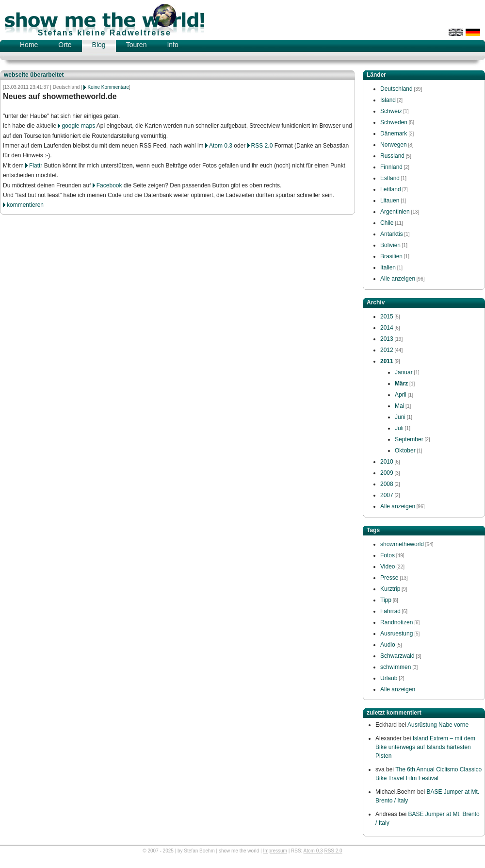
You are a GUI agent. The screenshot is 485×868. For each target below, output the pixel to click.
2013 (387, 339)
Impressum (275, 851)
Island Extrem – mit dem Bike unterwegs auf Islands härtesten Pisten (425, 747)
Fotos (388, 555)
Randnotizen (396, 622)
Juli (399, 428)
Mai (399, 406)
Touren (137, 45)
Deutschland (396, 89)
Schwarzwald (397, 656)
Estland (390, 178)
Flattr (36, 166)
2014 (387, 328)
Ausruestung (396, 634)
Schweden (394, 122)
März (401, 384)
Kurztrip (390, 589)
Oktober (405, 451)
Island (388, 100)
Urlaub (389, 678)
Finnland (391, 167)
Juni (400, 417)
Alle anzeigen (398, 279)
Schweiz (391, 111)
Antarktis (392, 234)
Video (388, 567)
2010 (387, 462)
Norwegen (394, 145)
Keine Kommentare (108, 87)
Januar (404, 372)
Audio (388, 645)
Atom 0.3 (221, 146)
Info (172, 45)
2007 (387, 495)
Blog (99, 45)
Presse (389, 578)
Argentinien (395, 212)
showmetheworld (402, 544)
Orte (65, 45)
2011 (387, 361)
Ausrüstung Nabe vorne (438, 725)
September (409, 439)
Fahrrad (390, 611)
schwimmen (396, 667)
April (401, 395)
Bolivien (390, 245)
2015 (387, 317)
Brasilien (391, 256)
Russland (392, 156)
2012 (387, 350)
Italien (388, 267)
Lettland (391, 189)
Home (29, 45)
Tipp (386, 600)
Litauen (390, 200)
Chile (387, 223)
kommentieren (25, 205)
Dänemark (394, 134)
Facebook (109, 185)
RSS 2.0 (262, 146)
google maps (78, 126)
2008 (387, 484)
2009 (387, 473)
